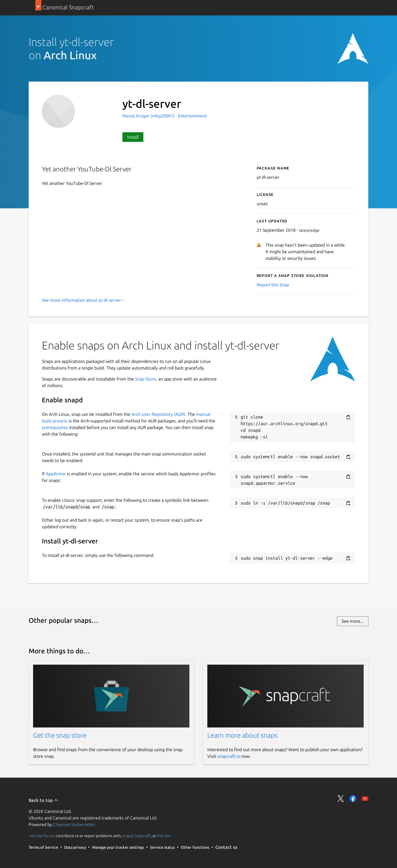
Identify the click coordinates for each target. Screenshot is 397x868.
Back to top (43, 800)
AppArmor (56, 474)
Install (133, 137)
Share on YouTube (365, 799)
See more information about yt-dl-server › (83, 300)
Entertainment (192, 116)
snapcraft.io (229, 756)
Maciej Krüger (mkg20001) (149, 116)
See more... (353, 621)
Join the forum (41, 836)
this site (164, 836)
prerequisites (55, 427)
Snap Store (146, 379)
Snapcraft (143, 836)
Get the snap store (60, 735)
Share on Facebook (353, 799)
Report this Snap (273, 285)
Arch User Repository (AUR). (159, 414)
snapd (128, 836)
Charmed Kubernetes (74, 824)
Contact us (226, 847)
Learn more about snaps (242, 735)
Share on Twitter (341, 799)
